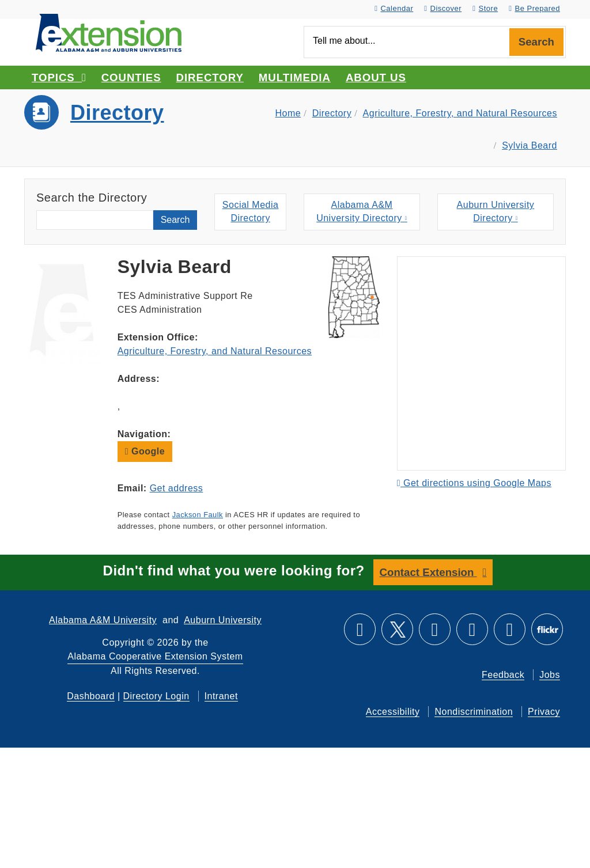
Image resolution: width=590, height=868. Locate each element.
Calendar (394, 8)
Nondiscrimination (474, 712)
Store (485, 8)
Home (288, 113)
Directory (210, 77)
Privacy (544, 712)
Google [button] (145, 451)
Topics (59, 77)
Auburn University (223, 620)
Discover (443, 8)
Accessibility (393, 712)
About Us (376, 77)
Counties (131, 77)
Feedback (503, 675)
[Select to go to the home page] (109, 32)
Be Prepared (534, 8)
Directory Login (156, 696)
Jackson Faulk (198, 515)
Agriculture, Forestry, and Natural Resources (460, 113)
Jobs (550, 675)
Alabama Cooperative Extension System (155, 656)
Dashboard (91, 696)
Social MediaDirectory (251, 211)
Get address (177, 488)
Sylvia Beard (530, 145)
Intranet (221, 696)
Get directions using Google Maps (474, 483)
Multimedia (295, 77)
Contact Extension (428, 572)
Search (536, 42)
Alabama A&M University (103, 620)
